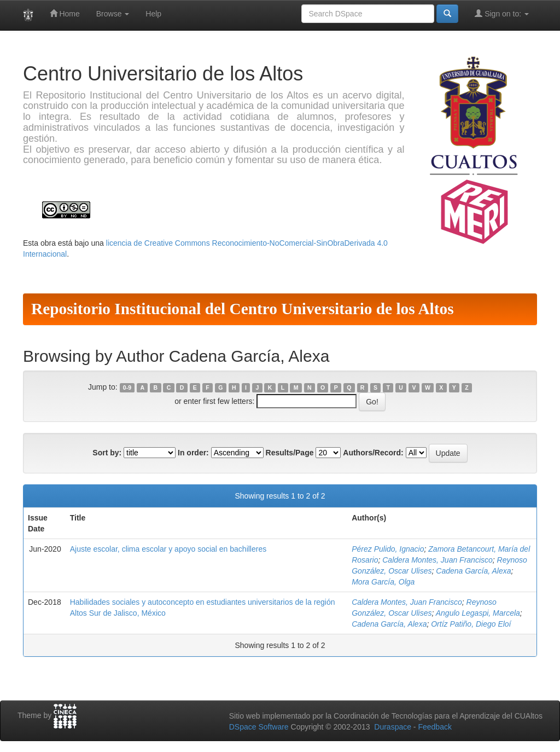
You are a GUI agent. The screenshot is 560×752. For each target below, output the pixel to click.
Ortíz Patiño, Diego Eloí (471, 624)
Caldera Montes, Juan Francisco (437, 560)
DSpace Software (259, 727)
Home (65, 13)
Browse (113, 14)
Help (153, 14)
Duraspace (393, 727)
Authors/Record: (373, 453)
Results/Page (290, 453)
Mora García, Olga (383, 582)
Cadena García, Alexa (473, 571)
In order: (193, 453)
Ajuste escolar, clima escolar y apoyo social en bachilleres (168, 549)
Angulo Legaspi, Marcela (478, 613)
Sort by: (107, 453)
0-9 (127, 387)
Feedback (434, 727)
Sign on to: (502, 13)
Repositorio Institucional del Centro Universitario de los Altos (243, 309)
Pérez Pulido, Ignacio (388, 549)
